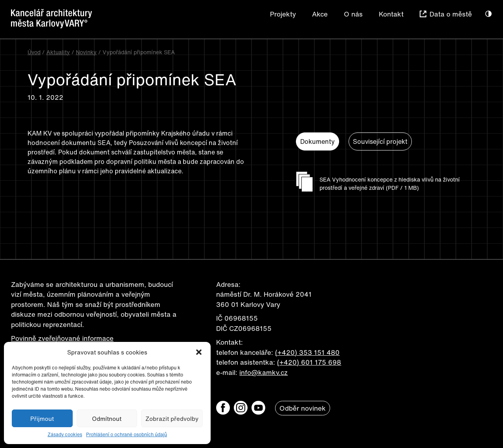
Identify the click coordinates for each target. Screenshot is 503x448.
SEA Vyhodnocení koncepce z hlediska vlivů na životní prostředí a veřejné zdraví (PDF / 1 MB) (390, 184)
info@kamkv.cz (263, 372)
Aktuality (58, 52)
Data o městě (451, 14)
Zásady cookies (65, 434)
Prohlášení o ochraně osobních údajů (127, 434)
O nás (353, 14)
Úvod (34, 52)
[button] (199, 352)
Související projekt (380, 141)
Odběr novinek (303, 408)
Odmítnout (107, 419)
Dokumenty (318, 141)
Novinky (86, 52)
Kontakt (391, 14)
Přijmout (42, 419)
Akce (320, 14)
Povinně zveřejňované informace (62, 338)
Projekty (283, 14)
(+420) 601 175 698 (309, 362)
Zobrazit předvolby (172, 419)
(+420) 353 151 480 (307, 352)
